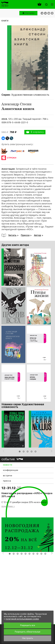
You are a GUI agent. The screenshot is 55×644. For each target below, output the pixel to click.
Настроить (27, 638)
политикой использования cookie (22, 619)
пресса (7, 481)
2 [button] (24, 452)
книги (5, 20)
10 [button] (45, 554)
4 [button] (32, 452)
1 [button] (20, 452)
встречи (7, 476)
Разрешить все (28, 625)
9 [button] (41, 554)
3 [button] (28, 452)
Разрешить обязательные (27, 632)
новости (7, 465)
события (8, 459)
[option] (14, 429)
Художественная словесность (30, 95)
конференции (10, 470)
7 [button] (33, 554)
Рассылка (30, 13)
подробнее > (8, 506)
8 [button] (37, 554)
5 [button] (35, 452)
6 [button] (29, 554)
